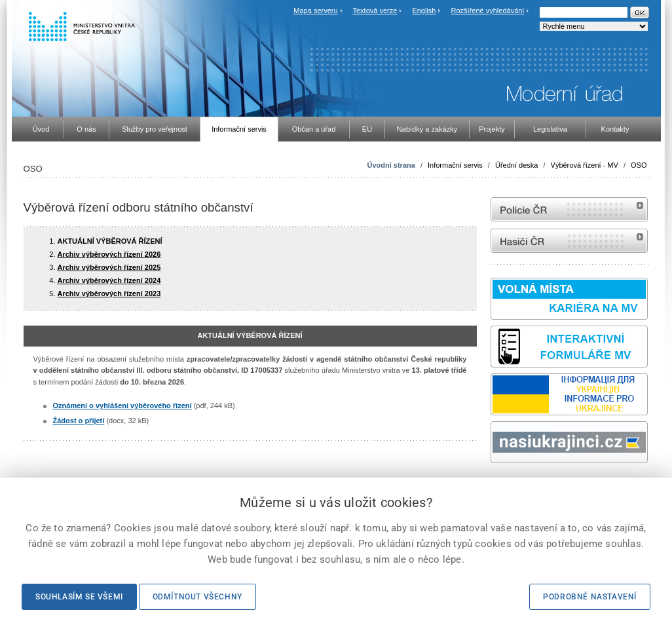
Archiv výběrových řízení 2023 (109, 293)
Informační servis (455, 165)
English (424, 10)
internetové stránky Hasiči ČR (569, 241)
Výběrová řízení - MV (585, 165)
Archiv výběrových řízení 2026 (109, 254)
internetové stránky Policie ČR (569, 209)
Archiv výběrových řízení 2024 (109, 280)
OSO (639, 165)
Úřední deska (516, 165)
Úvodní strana (391, 165)
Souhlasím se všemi (79, 597)
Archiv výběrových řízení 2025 (109, 267)
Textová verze (375, 10)
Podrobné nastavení (590, 597)
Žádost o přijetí (79, 421)
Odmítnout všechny (197, 597)
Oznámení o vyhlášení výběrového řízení (122, 406)
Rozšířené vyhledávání (488, 10)
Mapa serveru (315, 10)
